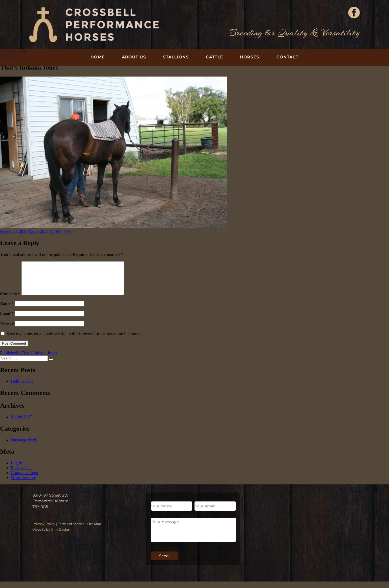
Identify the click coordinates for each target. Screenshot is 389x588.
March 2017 (21, 423)
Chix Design (61, 536)
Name (7, 310)
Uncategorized (23, 446)
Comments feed (24, 479)
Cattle (214, 57)
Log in (16, 469)
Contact (287, 57)
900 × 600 (65, 231)
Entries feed (21, 474)
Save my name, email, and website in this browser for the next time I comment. (75, 340)
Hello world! (22, 388)
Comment (10, 300)
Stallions (176, 57)
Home (98, 57)
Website (7, 330)
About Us (134, 57)
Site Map (94, 530)
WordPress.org (24, 484)
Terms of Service (71, 530)
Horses (250, 57)
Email (7, 320)
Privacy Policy (44, 530)
